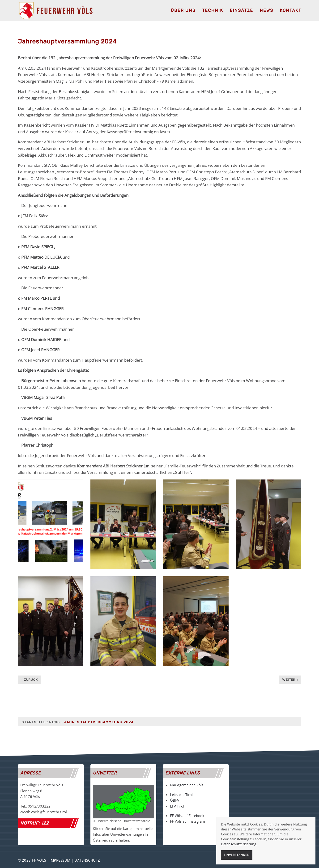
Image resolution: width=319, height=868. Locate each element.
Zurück (30, 680)
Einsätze (241, 10)
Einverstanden (237, 855)
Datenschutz (87, 860)
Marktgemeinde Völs (187, 785)
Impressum (60, 860)
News (266, 10)
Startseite (33, 722)
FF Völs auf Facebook (187, 816)
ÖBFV (175, 800)
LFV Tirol (177, 806)
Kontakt (291, 10)
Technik (213, 10)
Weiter (290, 680)
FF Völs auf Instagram (187, 821)
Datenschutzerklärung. (239, 844)
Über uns (183, 10)
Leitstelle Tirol (181, 795)
